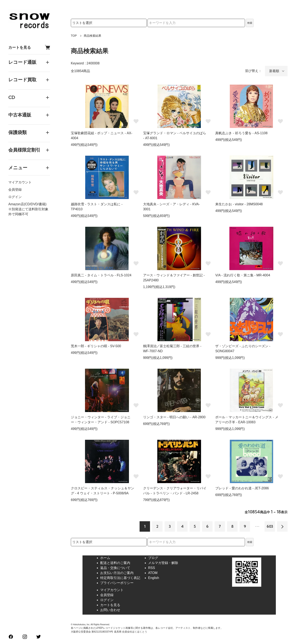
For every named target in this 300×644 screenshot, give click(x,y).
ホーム (105, 558)
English (154, 578)
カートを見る (29, 47)
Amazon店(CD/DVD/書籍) (27, 204)
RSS (152, 568)
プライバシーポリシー (117, 583)
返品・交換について (115, 568)
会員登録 (15, 190)
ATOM (153, 573)
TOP (74, 36)
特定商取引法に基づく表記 (120, 578)
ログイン (15, 197)
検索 (250, 23)
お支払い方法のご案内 (117, 573)
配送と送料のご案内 (115, 563)
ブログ (153, 558)
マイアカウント (20, 182)
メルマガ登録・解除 (163, 563)
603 (270, 526)
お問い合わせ (110, 610)
